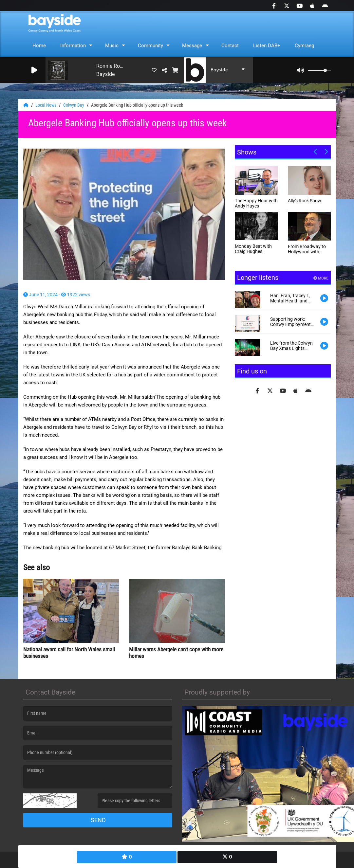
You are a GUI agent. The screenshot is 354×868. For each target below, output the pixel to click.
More (321, 278)
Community (150, 45)
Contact (230, 45)
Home (39, 45)
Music (112, 45)
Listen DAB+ (267, 45)
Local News (46, 105)
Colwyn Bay (74, 105)
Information (73, 45)
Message (192, 45)
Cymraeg (304, 45)
